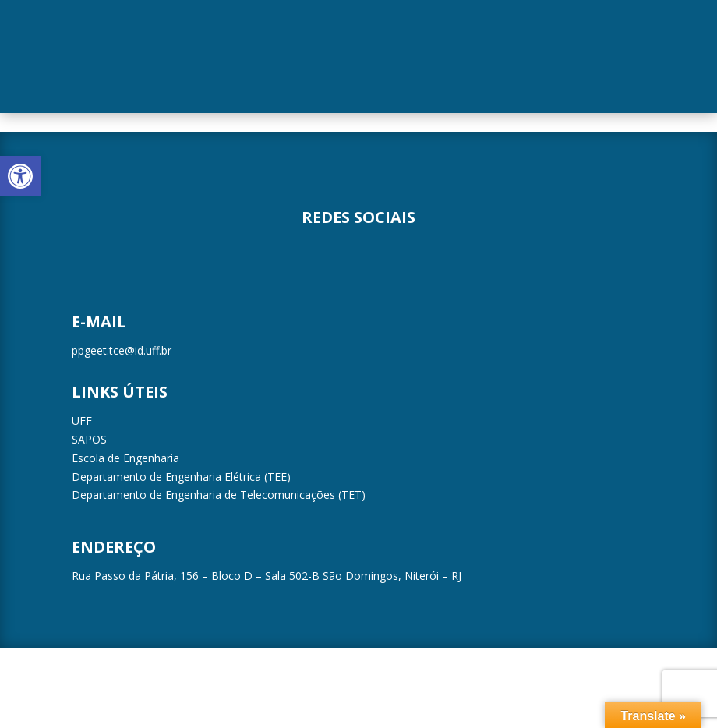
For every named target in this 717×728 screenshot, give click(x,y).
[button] (20, 176)
